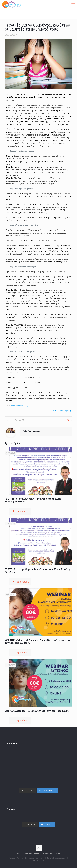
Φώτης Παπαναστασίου (57, 855)
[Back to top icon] (39, 845)
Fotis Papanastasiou (32, 431)
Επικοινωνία (38, 858)
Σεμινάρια (30, 855)
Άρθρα (20, 855)
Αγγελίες (40, 855)
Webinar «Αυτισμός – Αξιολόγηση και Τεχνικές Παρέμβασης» (38, 711)
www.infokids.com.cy (19, 406)
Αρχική (12, 855)
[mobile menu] (73, 4)
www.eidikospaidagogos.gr (60, 411)
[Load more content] (30, 822)
